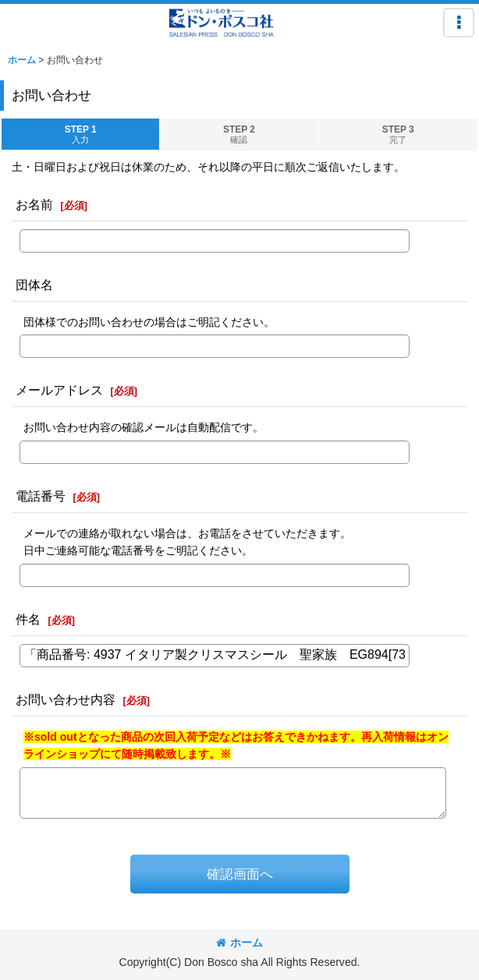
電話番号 (41, 496)
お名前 (34, 204)
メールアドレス (59, 390)
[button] (459, 23)
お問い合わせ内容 (66, 699)
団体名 (34, 285)
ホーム (239, 943)
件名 (28, 619)
